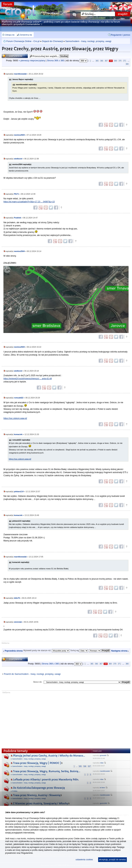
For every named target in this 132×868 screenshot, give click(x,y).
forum (8, 4)
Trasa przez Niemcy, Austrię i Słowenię (37, 795)
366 (102, 61)
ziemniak (18, 622)
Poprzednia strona (14, 651)
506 (85, 766)
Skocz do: (38, 682)
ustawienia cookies (84, 860)
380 (127, 64)
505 (80, 766)
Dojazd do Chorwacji (52, 41)
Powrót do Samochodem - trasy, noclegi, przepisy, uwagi (32, 674)
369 (115, 61)
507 (89, 766)
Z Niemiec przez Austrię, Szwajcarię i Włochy (41, 803)
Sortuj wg (79, 650)
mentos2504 (19, 135)
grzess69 (103, 755)
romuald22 (19, 398)
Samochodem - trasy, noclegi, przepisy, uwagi (88, 41)
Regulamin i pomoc (121, 35)
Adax (102, 763)
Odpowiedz (15, 56)
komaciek (18, 434)
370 (120, 61)
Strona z (56, 61)
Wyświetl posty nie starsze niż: (46, 650)
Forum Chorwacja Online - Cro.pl (23, 41)
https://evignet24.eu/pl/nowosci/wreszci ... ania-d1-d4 (28, 379)
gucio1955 (104, 803)
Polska (15, 791)
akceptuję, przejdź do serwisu (112, 860)
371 (125, 61)
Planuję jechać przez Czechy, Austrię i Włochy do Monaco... (49, 756)
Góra (126, 125)
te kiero (103, 788)
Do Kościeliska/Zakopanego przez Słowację (39, 788)
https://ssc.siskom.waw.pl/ (15, 418)
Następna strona (119, 651)
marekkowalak (20, 74)
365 (97, 61)
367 (106, 61)
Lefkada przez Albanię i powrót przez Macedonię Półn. (46, 780)
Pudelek (17, 218)
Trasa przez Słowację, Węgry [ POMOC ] (37, 763)
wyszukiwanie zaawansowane (93, 18)
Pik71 (16, 194)
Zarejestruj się (26, 35)
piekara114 (19, 491)
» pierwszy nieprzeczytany (32, 61)
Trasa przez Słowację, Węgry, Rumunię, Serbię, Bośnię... (47, 771)
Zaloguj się (10, 35)
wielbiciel (18, 159)
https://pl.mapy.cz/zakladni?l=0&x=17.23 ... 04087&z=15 (29, 202)
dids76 (17, 598)
